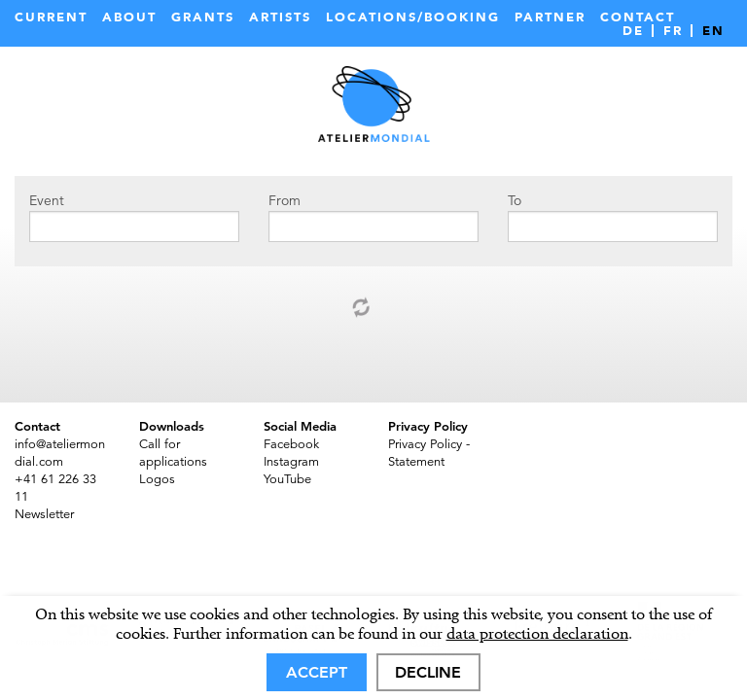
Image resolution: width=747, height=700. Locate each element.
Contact (638, 17)
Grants (203, 17)
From (285, 200)
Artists (280, 17)
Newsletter (44, 514)
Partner (550, 17)
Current (51, 17)
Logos (157, 479)
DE (633, 31)
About (129, 17)
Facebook (291, 444)
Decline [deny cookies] (428, 672)
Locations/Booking (413, 17)
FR (673, 31)
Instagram (291, 462)
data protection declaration (537, 633)
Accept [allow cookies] (317, 672)
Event (47, 200)
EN (713, 31)
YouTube (287, 479)
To (515, 200)
